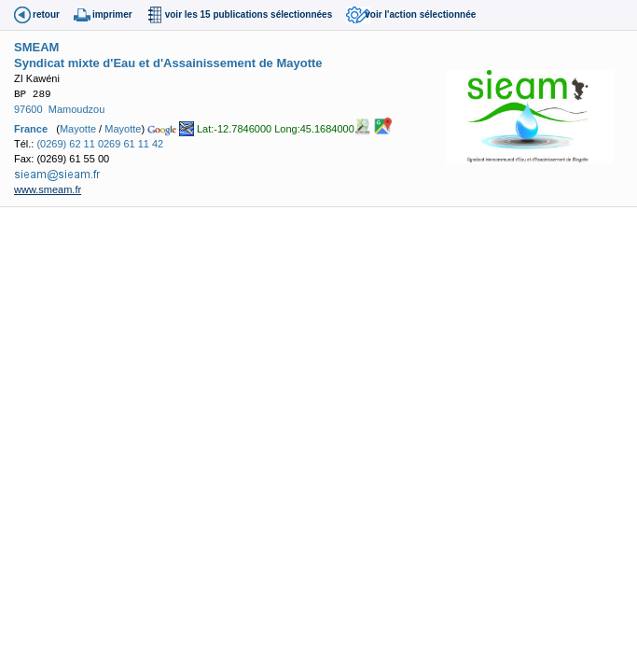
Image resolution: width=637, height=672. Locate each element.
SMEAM (36, 47)
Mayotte (78, 128)
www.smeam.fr (48, 189)
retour (46, 14)
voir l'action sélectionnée (420, 14)
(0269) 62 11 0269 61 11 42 (100, 144)
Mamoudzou (77, 109)
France (31, 128)
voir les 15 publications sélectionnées (249, 14)
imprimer (112, 14)
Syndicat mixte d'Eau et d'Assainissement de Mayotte (168, 63)
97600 (28, 109)
